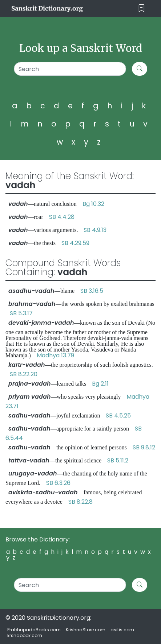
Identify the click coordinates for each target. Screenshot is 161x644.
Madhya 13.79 (55, 355)
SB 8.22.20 (24, 374)
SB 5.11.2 (118, 460)
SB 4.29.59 (75, 243)
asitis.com (122, 630)
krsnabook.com (25, 635)
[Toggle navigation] (142, 9)
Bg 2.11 (100, 384)
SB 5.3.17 (21, 313)
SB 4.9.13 (95, 230)
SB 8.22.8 (80, 502)
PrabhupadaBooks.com (34, 630)
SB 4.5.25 (118, 416)
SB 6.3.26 (58, 483)
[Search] (70, 69)
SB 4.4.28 (62, 217)
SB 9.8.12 (144, 447)
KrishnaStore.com (86, 630)
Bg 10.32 (93, 204)
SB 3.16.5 (92, 291)
